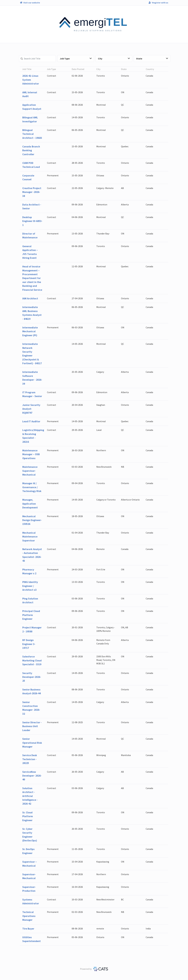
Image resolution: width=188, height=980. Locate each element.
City (114, 59)
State (152, 59)
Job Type (76, 59)
